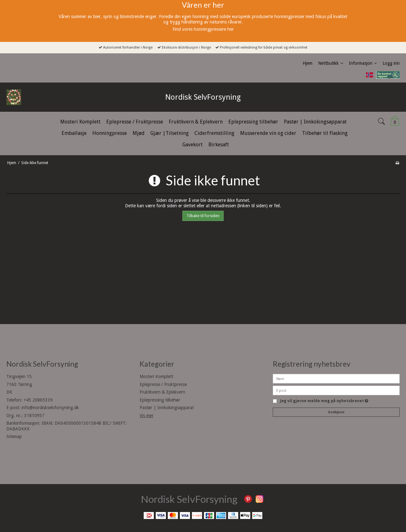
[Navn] (336, 378)
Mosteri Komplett (156, 376)
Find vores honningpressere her (203, 29)
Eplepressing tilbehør (160, 400)
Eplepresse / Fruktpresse (163, 384)
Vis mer (147, 416)
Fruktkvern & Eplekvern (162, 392)
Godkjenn (336, 412)
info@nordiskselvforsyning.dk (50, 408)
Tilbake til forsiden (203, 216)
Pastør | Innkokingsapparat (167, 408)
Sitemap (14, 436)
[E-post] (336, 390)
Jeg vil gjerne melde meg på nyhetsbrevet (324, 401)
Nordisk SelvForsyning (203, 97)
